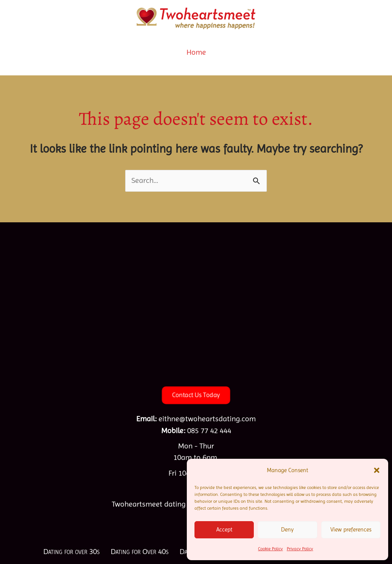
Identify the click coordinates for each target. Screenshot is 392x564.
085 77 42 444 (209, 431)
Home (196, 52)
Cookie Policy (270, 549)
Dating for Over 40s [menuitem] (140, 552)
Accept (224, 530)
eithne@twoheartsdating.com (207, 419)
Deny (287, 530)
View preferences (351, 530)
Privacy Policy (300, 549)
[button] (377, 470)
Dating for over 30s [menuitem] (71, 552)
